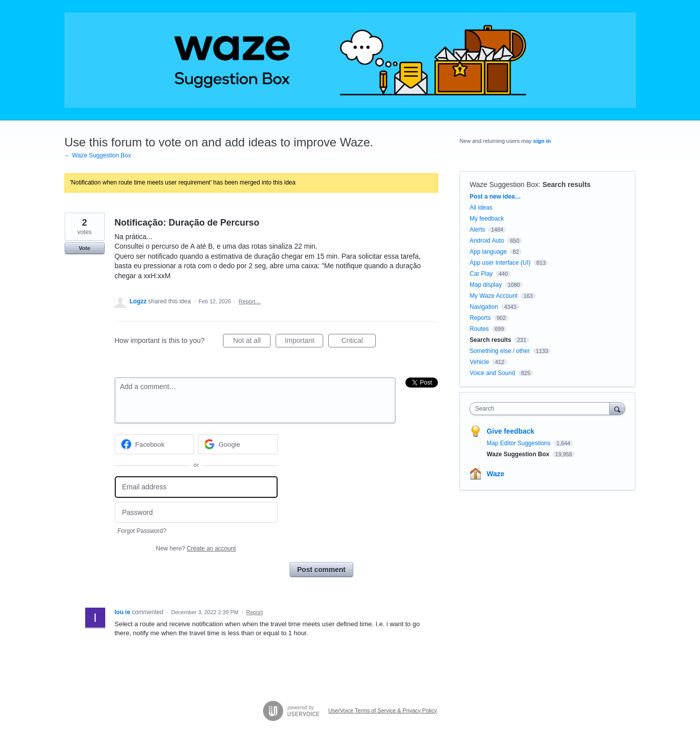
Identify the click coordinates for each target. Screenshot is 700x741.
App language (488, 252)
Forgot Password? (142, 531)
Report (254, 612)
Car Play (481, 274)
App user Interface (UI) (500, 263)
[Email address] (196, 487)
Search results (566, 184)
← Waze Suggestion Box (98, 155)
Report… (250, 301)
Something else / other (500, 351)
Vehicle (479, 362)
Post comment (321, 570)
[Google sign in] (238, 444)
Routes (479, 329)
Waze (495, 474)
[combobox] (542, 409)
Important (304, 342)
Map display (486, 285)
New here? (196, 548)
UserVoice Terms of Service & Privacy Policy (383, 710)
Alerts (477, 230)
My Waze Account (494, 296)
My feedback (487, 219)
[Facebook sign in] (155, 444)
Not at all (252, 342)
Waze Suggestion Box (504, 184)
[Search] (617, 408)
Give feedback (510, 431)
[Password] (196, 513)
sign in (542, 141)
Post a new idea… (495, 197)
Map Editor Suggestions (519, 443)
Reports (480, 318)
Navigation (484, 307)
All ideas (481, 208)
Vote (84, 248)
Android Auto (487, 241)
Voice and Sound (492, 373)
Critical (359, 342)
